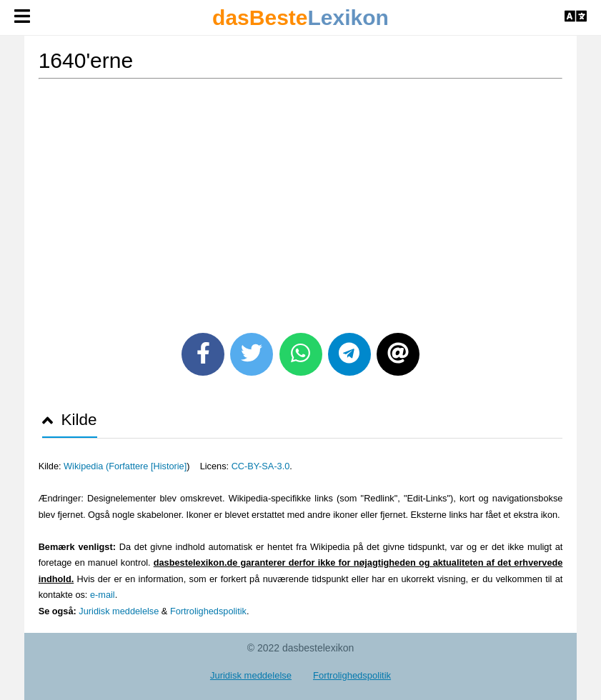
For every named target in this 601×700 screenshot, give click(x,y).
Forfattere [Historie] (148, 466)
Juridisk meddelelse (119, 611)
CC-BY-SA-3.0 (261, 466)
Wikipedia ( (86, 466)
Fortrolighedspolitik (208, 611)
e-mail (103, 595)
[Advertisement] (301, 201)
